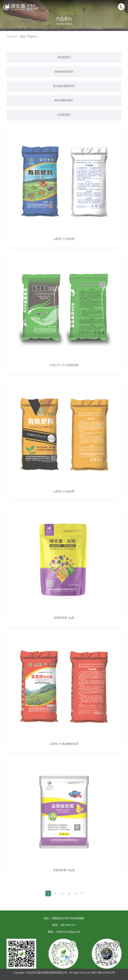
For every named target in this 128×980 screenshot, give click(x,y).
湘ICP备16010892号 (103, 973)
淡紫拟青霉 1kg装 (64, 623)
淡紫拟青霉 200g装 (64, 876)
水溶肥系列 (64, 120)
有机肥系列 (64, 63)
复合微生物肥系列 (64, 92)
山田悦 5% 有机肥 (64, 244)
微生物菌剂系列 (64, 106)
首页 (23, 37)
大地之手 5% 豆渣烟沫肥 (64, 371)
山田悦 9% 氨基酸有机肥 (64, 749)
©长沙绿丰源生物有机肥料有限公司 (46, 973)
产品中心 (32, 37)
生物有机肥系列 (64, 77)
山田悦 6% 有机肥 (64, 497)
